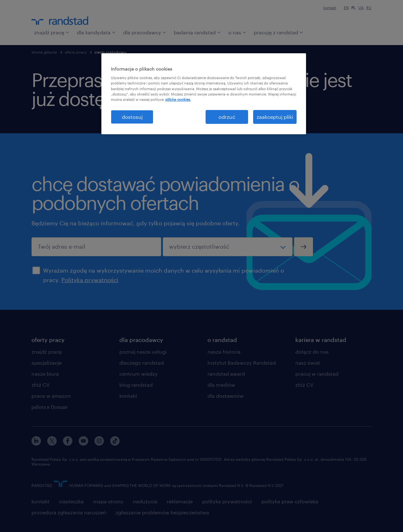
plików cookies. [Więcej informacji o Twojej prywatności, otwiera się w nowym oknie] (178, 99)
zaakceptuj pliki (275, 117)
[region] (204, 94)
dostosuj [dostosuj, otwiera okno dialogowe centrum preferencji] (132, 117)
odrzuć (227, 117)
